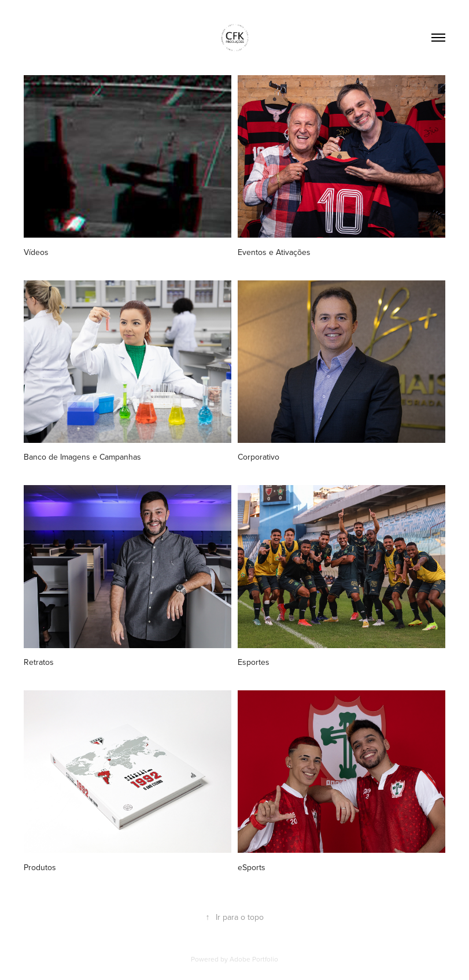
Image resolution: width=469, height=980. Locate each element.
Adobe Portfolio (254, 959)
